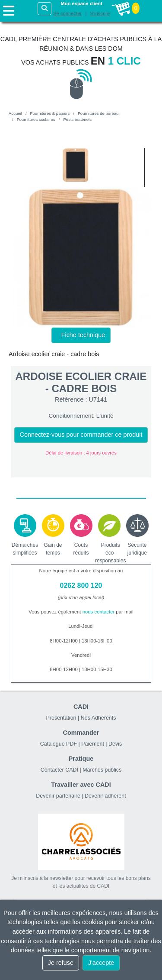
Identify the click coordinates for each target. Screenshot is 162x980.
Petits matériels (77, 119)
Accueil (15, 113)
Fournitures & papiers (50, 113)
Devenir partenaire (58, 796)
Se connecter (67, 13)
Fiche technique (83, 335)
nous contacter (99, 612)
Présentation (61, 718)
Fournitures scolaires (36, 119)
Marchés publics (102, 770)
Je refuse (61, 963)
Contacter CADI (59, 770)
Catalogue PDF (59, 744)
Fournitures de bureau (98, 113)
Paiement (93, 744)
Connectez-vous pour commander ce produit (81, 435)
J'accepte (101, 963)
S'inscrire (100, 13)
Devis (115, 744)
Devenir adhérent (105, 796)
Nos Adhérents (98, 718)
